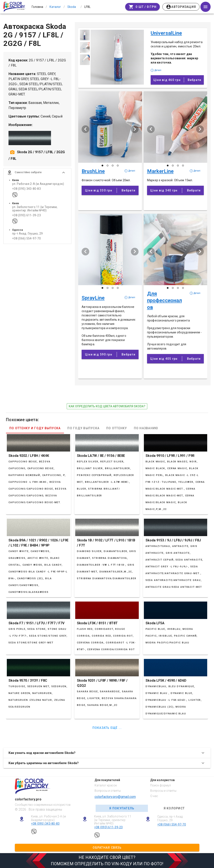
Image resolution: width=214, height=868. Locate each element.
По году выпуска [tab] (83, 428)
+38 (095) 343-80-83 (26, 189)
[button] (37, 173)
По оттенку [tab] (117, 428)
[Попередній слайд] (85, 129)
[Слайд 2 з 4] (108, 166)
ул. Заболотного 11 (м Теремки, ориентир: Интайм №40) (35, 209)
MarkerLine (160, 171)
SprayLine (93, 298)
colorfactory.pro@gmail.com (115, 797)
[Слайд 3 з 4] (113, 166)
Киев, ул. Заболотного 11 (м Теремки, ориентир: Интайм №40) (113, 820)
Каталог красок (106, 785)
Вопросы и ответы (108, 791)
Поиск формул (161, 785)
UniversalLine (166, 33)
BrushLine (93, 171)
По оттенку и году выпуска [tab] (35, 428)
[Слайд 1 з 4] (102, 166)
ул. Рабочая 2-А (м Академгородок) (38, 184)
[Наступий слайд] (135, 129)
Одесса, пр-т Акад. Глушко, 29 (170, 818)
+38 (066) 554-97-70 (26, 239)
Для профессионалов (164, 300)
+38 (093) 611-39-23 (26, 215)
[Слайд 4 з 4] (118, 166)
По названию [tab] (146, 428)
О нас (154, 796)
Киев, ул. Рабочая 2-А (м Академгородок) (49, 818)
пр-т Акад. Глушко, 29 (27, 234)
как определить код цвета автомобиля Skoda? (107, 406)
